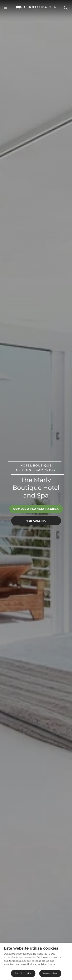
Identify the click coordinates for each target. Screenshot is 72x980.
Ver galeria (36, 521)
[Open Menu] (6, 7)
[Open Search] (66, 7)
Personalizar (50, 973)
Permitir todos (23, 973)
